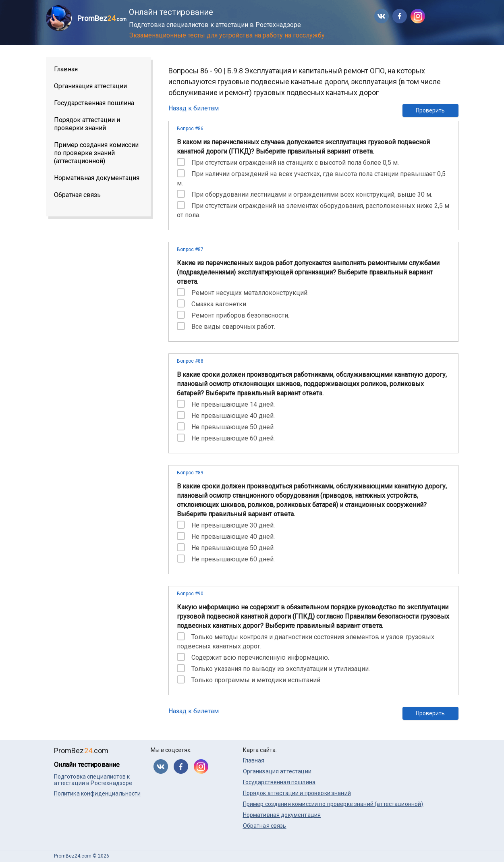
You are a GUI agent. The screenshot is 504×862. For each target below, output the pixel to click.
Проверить (430, 110)
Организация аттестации (90, 86)
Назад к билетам (194, 108)
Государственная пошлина (94, 103)
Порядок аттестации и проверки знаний (87, 124)
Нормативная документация (97, 178)
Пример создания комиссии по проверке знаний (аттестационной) (96, 153)
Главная (66, 69)
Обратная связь (77, 195)
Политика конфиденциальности (97, 793)
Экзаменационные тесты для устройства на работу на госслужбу (227, 35)
